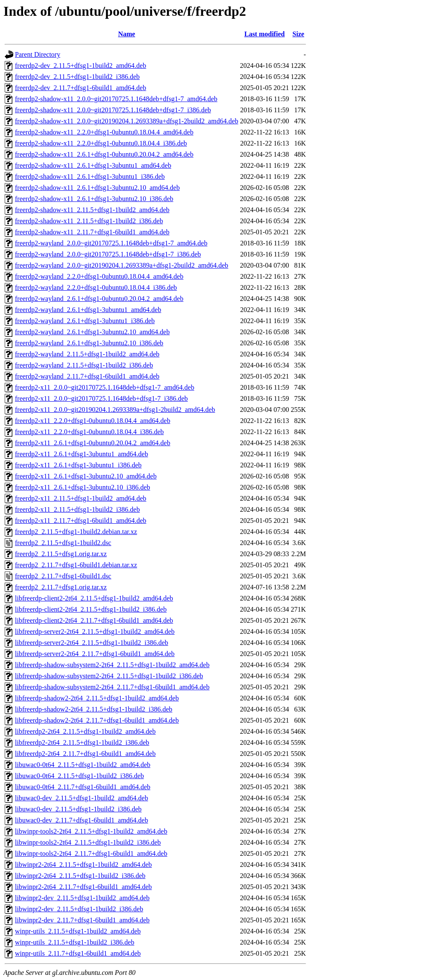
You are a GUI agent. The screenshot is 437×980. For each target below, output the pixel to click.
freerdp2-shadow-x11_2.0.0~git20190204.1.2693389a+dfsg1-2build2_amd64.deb (127, 121)
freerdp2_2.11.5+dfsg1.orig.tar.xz (61, 554)
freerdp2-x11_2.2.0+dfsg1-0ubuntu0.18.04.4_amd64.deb (93, 421)
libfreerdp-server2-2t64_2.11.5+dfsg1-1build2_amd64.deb (95, 631)
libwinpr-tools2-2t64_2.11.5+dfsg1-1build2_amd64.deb (91, 831)
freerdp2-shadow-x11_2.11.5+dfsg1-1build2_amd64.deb (92, 210)
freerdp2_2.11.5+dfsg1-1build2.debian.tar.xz (76, 532)
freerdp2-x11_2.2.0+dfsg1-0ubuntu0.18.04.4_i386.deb (89, 432)
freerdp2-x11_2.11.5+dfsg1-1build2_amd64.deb (81, 498)
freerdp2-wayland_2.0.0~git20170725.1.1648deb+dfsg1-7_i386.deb (108, 254)
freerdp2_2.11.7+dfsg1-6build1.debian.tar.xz (76, 565)
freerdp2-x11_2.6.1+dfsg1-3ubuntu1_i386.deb (78, 465)
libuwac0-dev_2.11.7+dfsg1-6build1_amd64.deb (82, 820)
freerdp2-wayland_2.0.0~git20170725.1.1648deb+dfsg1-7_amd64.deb (111, 243)
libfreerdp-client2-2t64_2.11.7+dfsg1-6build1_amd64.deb (94, 620)
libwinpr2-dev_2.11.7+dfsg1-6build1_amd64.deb (82, 920)
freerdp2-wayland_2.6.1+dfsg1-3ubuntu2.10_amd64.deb (92, 332)
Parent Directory (38, 54)
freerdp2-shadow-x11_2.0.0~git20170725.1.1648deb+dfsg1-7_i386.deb (113, 110)
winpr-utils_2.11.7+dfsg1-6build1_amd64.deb (78, 953)
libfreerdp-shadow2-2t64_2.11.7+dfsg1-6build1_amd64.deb (97, 720)
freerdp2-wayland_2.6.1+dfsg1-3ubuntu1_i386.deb (85, 321)
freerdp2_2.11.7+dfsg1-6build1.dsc (63, 576)
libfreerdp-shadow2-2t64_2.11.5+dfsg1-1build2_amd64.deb (97, 698)
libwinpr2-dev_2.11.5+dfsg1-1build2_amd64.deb (82, 898)
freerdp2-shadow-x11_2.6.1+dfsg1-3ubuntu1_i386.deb (90, 176)
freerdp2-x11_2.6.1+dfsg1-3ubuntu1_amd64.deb (82, 454)
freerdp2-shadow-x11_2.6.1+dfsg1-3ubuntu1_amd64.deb (93, 165)
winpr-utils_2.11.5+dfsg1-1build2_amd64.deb (78, 931)
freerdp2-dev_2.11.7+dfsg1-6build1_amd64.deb (80, 88)
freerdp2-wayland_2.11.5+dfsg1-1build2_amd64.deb (87, 354)
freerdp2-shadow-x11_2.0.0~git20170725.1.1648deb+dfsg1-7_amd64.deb (116, 99)
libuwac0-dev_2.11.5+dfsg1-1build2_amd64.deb (82, 798)
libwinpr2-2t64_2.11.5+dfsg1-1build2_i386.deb (80, 876)
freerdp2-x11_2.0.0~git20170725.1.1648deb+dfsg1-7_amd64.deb (105, 387)
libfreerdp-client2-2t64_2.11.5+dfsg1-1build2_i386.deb (91, 609)
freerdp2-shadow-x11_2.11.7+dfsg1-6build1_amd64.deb (92, 232)
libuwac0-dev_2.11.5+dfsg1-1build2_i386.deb (78, 809)
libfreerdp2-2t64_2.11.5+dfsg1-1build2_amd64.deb (85, 731)
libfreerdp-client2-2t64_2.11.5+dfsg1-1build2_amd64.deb (94, 598)
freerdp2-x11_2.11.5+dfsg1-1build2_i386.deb (77, 509)
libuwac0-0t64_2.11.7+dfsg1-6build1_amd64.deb (83, 787)
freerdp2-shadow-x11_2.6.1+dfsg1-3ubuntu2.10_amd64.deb (97, 188)
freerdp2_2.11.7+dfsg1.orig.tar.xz (61, 587)
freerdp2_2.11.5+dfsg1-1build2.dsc (63, 543)
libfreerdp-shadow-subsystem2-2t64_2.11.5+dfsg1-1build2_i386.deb (109, 676)
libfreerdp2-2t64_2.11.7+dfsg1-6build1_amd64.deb (85, 754)
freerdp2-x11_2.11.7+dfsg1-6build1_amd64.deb (81, 521)
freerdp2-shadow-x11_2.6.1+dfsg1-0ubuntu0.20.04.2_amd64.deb (104, 154)
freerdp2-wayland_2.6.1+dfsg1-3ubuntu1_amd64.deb (88, 310)
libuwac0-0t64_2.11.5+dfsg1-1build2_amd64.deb (83, 765)
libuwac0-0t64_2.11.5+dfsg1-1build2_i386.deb (79, 776)
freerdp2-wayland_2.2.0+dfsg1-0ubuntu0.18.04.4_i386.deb (96, 287)
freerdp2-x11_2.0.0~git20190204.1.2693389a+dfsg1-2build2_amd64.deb (115, 410)
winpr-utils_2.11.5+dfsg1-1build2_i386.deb (75, 942)
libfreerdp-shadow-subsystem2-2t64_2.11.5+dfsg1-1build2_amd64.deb (112, 665)
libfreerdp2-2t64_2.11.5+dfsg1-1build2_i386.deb (82, 742)
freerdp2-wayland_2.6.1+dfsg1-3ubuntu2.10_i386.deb (89, 343)
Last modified (264, 34)
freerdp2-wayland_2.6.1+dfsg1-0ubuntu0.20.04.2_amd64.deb (99, 299)
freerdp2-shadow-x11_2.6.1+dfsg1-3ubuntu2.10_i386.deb (94, 199)
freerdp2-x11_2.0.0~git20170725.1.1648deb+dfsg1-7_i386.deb (101, 398)
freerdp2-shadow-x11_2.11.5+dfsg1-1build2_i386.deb (89, 221)
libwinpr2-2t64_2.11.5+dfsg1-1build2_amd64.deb (83, 865)
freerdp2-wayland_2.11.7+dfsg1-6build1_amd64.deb (87, 376)
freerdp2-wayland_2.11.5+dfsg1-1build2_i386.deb (84, 365)
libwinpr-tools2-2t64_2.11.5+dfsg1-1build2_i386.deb (88, 842)
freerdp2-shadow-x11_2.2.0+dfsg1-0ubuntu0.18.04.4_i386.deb (101, 143)
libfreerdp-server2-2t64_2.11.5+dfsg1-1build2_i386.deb (92, 643)
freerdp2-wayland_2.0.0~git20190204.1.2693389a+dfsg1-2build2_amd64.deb (122, 265)
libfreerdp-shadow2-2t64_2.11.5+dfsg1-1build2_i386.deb (94, 709)
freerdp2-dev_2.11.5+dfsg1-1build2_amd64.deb (80, 66)
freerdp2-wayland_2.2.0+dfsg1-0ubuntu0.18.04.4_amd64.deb (99, 276)
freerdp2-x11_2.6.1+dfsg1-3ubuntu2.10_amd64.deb (86, 476)
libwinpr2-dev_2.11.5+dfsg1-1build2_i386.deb (79, 909)
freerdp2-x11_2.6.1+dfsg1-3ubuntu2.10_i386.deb (83, 487)
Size (298, 34)
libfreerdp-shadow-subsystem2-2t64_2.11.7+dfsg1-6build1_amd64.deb (112, 687)
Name (127, 34)
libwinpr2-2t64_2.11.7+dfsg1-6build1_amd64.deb (83, 887)
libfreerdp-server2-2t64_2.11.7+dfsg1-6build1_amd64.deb (95, 654)
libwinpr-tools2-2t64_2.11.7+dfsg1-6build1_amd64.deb (91, 853)
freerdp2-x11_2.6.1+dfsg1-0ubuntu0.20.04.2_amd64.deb (93, 443)
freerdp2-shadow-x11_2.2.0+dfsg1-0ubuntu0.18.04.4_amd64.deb (104, 132)
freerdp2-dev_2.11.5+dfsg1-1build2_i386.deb (77, 77)
